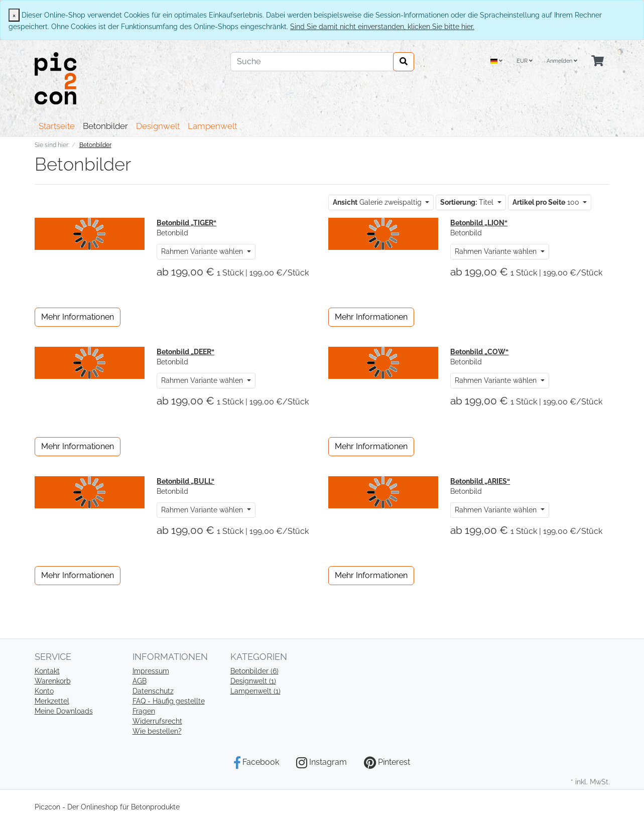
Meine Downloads (64, 711)
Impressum (151, 671)
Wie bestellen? (157, 731)
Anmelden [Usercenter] (562, 61)
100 (547, 202)
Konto (44, 691)
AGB (140, 681)
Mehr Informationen (78, 317)
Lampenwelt (212, 126)
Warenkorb (53, 681)
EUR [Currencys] (525, 61)
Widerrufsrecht (157, 721)
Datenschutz (153, 691)
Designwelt (158, 126)
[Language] (496, 61)
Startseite (57, 126)
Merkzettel (52, 701)
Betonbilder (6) (254, 671)
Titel (468, 202)
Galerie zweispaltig (378, 202)
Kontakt (47, 671)
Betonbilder (105, 126)
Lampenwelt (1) (255, 691)
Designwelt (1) (253, 681)
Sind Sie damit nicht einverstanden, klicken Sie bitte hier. (382, 27)
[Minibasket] (598, 61)
